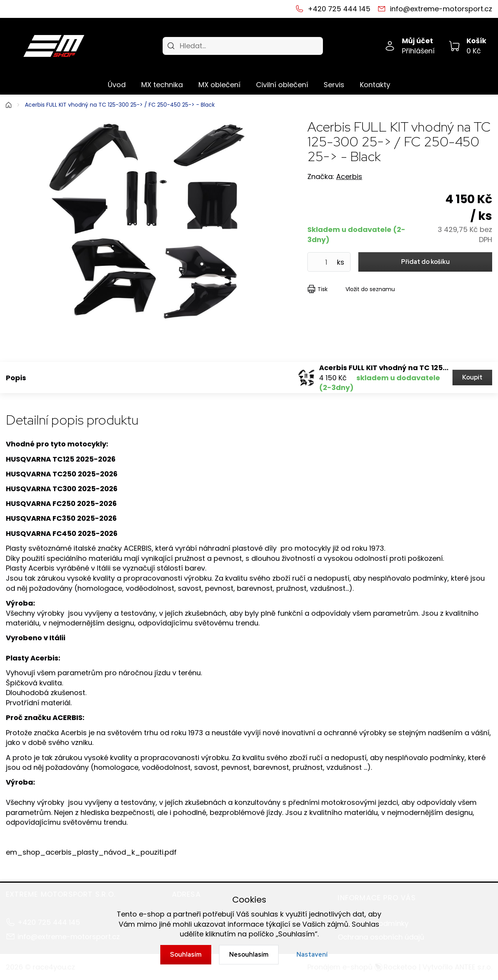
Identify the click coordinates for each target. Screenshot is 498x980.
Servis (334, 85)
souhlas (265, 914)
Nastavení (312, 955)
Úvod (117, 85)
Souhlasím (186, 955)
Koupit (472, 377)
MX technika (162, 85)
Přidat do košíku (425, 262)
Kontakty (375, 85)
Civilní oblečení (282, 85)
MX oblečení (219, 85)
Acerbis (349, 177)
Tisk (323, 289)
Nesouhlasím (249, 955)
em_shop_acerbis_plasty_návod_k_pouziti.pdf (91, 852)
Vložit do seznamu (370, 289)
